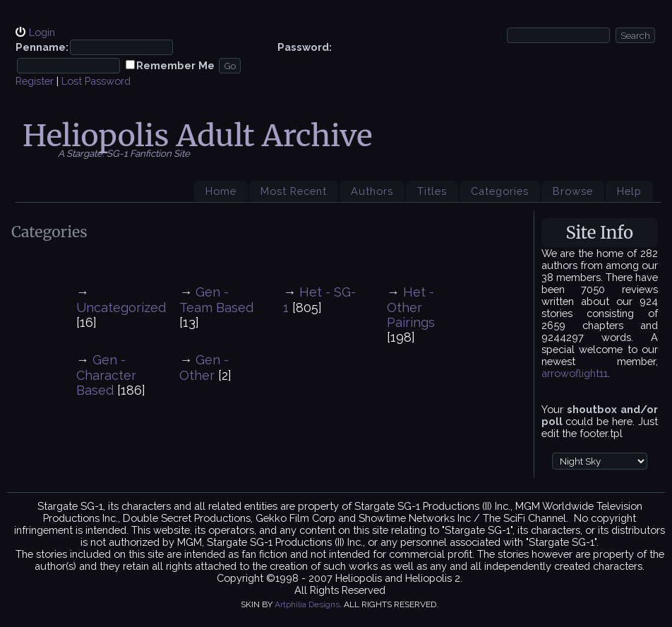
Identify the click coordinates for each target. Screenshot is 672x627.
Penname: (42, 47)
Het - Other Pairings (411, 307)
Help (629, 191)
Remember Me (175, 65)
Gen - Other (204, 368)
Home (221, 191)
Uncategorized (121, 307)
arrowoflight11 (575, 373)
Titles (432, 191)
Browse (573, 191)
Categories (500, 191)
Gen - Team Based (216, 300)
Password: (305, 47)
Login (42, 32)
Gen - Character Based (106, 375)
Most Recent (294, 191)
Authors (372, 191)
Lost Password (96, 81)
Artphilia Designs (307, 604)
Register (35, 81)
